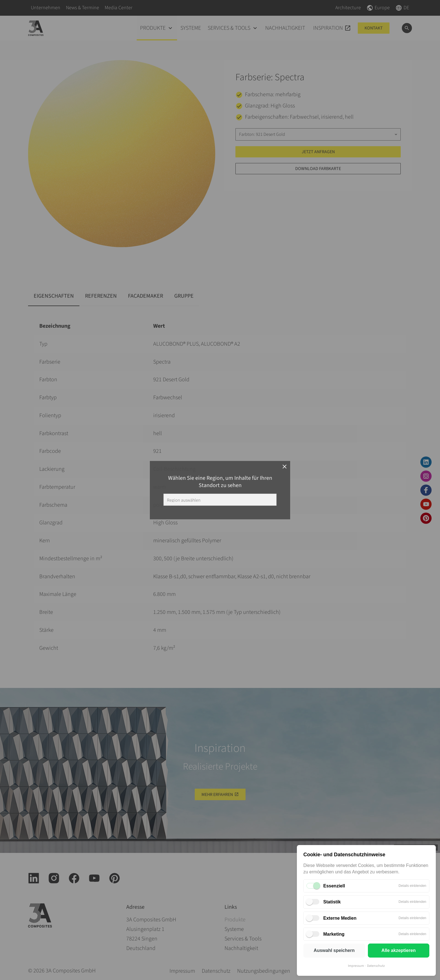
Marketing (334, 934)
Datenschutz (376, 966)
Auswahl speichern (334, 950)
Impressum (356, 966)
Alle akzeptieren (398, 950)
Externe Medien (340, 918)
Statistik (332, 902)
